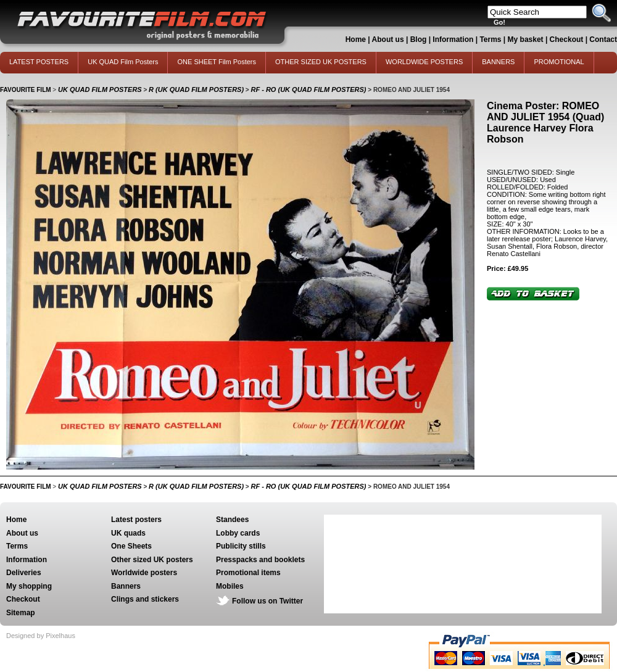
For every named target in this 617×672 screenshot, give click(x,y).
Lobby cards (238, 533)
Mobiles (230, 586)
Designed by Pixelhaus (41, 636)
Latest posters (136, 520)
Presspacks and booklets (260, 560)
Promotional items (248, 573)
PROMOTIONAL (559, 62)
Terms (490, 39)
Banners (126, 586)
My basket (526, 39)
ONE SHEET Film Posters (217, 62)
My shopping (29, 586)
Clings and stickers (145, 599)
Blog (419, 39)
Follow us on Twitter (267, 601)
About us (388, 39)
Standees (232, 520)
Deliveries (24, 573)
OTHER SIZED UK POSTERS (321, 62)
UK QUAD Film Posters (123, 62)
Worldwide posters (144, 573)
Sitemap (21, 613)
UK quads (128, 533)
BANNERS (498, 62)
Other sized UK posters (152, 560)
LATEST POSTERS (39, 62)
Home (356, 39)
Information (453, 39)
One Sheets (131, 546)
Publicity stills (241, 546)
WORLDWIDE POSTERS (424, 62)
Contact (603, 39)
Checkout (568, 39)
